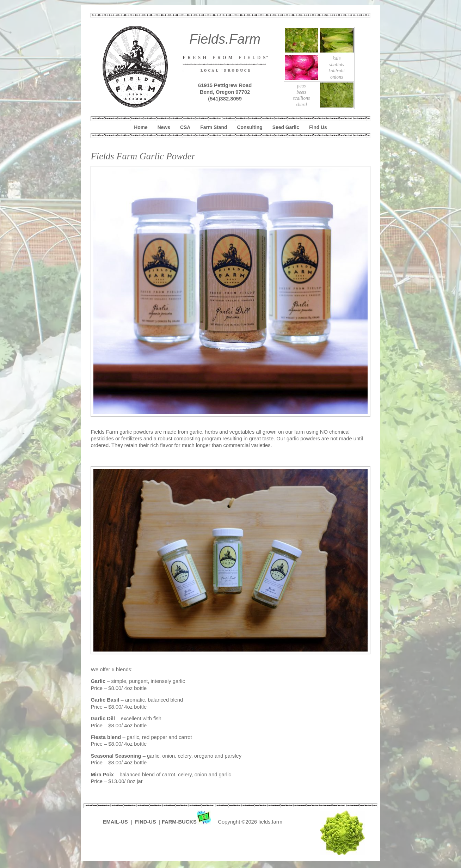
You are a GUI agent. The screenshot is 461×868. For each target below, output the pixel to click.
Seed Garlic (286, 127)
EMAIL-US (115, 822)
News (164, 127)
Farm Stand (214, 127)
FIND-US (146, 822)
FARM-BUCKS (187, 822)
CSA (185, 127)
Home (141, 127)
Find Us (318, 127)
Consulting (250, 127)
